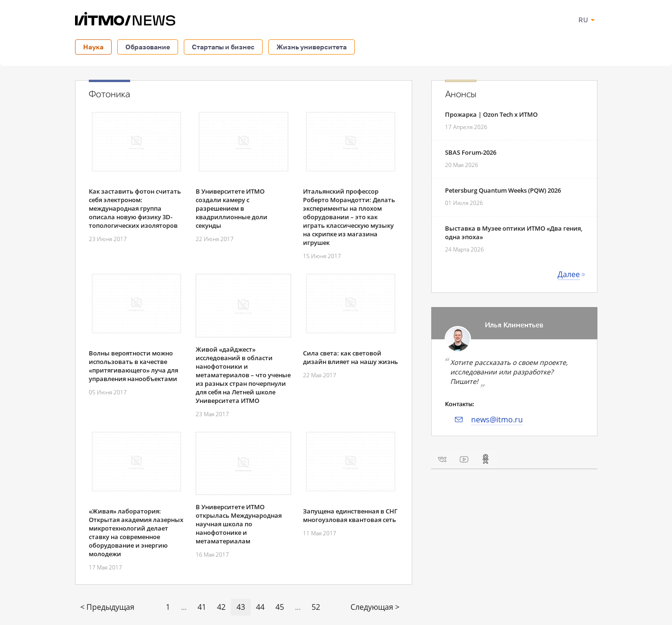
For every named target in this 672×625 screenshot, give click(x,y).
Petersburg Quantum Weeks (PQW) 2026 (503, 190)
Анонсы (461, 94)
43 (241, 607)
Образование (148, 47)
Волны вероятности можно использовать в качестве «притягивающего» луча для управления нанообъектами (133, 366)
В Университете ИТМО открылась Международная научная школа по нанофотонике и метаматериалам (239, 524)
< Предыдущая (107, 607)
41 (202, 607)
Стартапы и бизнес (223, 47)
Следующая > (375, 607)
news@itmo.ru (497, 420)
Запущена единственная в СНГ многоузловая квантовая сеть (350, 515)
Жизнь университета (312, 47)
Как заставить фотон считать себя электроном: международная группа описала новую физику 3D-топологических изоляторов (135, 208)
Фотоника (109, 94)
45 (280, 607)
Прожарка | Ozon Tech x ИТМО (491, 114)
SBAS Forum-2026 (471, 152)
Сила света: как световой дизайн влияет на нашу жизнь (350, 357)
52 (316, 607)
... (184, 607)
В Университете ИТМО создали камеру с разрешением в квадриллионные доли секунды (232, 208)
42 (221, 607)
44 (260, 607)
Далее (569, 274)
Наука (93, 47)
